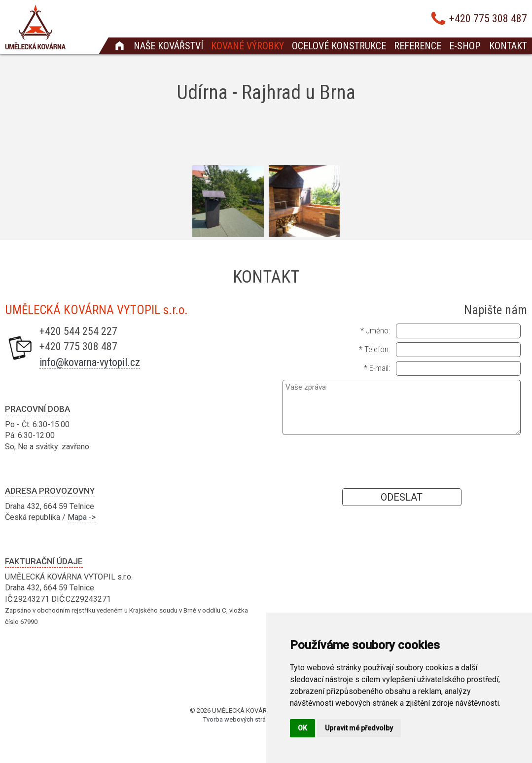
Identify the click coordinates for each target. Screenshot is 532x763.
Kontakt (508, 46)
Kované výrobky (248, 46)
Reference (418, 46)
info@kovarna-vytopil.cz (90, 362)
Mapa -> (82, 517)
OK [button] (302, 728)
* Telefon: (374, 349)
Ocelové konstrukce (339, 46)
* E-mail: (377, 368)
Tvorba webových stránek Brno (247, 719)
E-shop (465, 46)
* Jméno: (375, 330)
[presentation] (402, 461)
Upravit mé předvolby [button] (359, 728)
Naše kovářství (168, 46)
